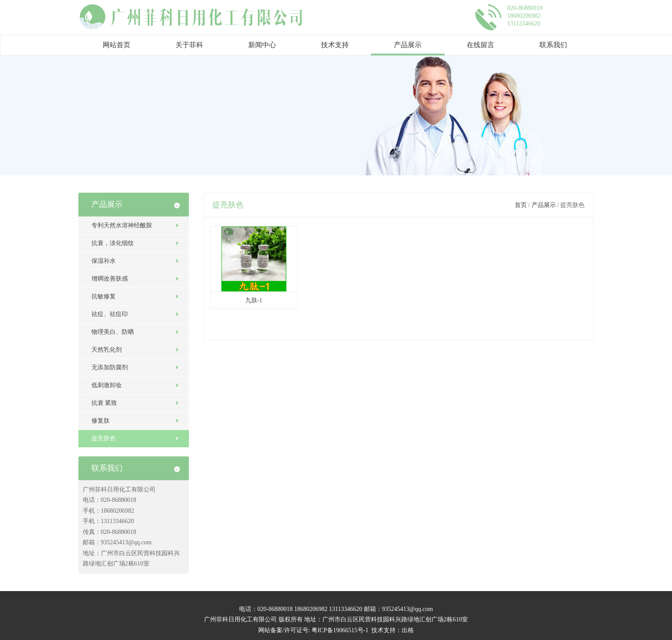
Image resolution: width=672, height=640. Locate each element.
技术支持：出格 (393, 630)
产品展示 (408, 45)
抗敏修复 (104, 296)
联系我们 (553, 45)
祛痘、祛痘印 (110, 314)
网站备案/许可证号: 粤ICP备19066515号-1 (313, 630)
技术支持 (335, 45)
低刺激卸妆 (107, 385)
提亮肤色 (104, 438)
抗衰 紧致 (104, 403)
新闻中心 (262, 45)
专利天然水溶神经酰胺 (122, 225)
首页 (521, 205)
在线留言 (480, 45)
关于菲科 (189, 45)
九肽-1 (254, 300)
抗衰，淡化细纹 (113, 243)
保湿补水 (104, 261)
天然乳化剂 (107, 350)
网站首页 (117, 45)
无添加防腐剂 (110, 367)
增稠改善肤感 (110, 279)
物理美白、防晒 (113, 332)
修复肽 (101, 421)
